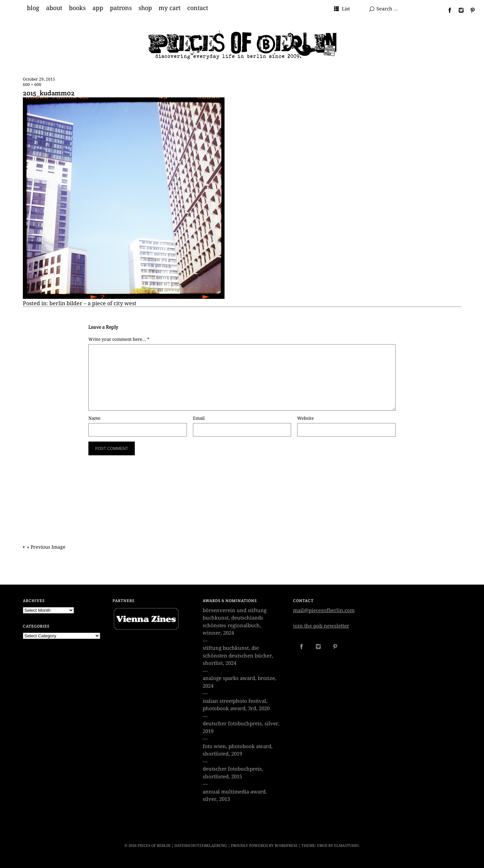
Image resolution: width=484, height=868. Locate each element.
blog (33, 8)
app (98, 8)
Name (94, 418)
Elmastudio (346, 846)
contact (198, 8)
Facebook (447, 10)
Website (306, 418)
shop (145, 8)
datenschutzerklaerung (201, 846)
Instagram (458, 10)
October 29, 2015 (39, 79)
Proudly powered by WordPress (264, 846)
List (346, 9)
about (54, 8)
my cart (170, 8)
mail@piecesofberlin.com (324, 610)
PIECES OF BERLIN (154, 846)
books (77, 8)
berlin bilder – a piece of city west (93, 303)
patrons (121, 8)
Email (199, 418)
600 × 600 (32, 85)
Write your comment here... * (119, 339)
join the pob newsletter (321, 626)
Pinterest (470, 10)
